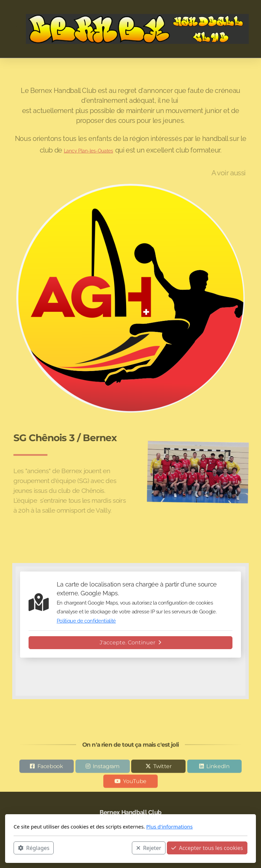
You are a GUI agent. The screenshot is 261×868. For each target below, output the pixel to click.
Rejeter (149, 848)
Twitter (162, 767)
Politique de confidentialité (86, 621)
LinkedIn (218, 767)
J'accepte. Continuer (130, 642)
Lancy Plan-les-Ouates (89, 151)
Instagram (106, 767)
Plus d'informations (169, 826)
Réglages (34, 848)
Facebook (50, 767)
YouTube (135, 782)
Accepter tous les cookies (207, 848)
